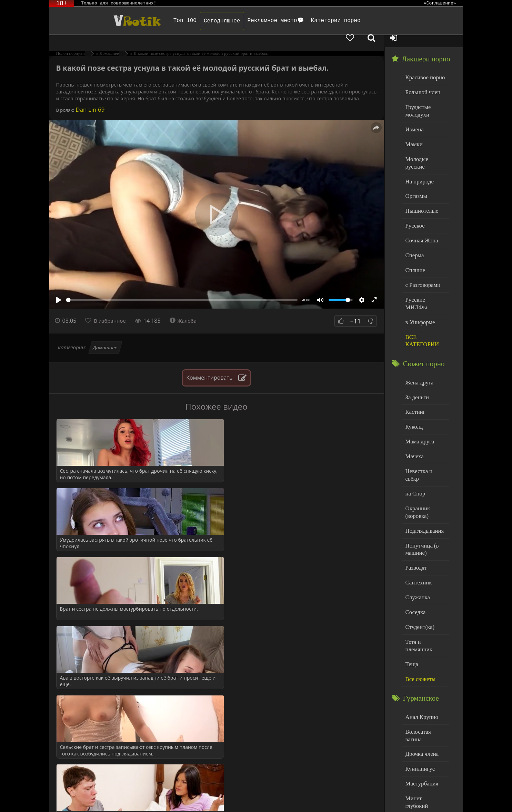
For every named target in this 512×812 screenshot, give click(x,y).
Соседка (415, 548)
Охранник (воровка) (416, 454)
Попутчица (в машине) (420, 489)
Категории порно (313, 21)
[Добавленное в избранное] (391, 21)
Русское (414, 197)
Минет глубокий (424, 711)
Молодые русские (425, 142)
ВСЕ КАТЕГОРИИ (420, 299)
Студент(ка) (418, 562)
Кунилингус (419, 683)
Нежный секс (420, 725)
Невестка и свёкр (424, 423)
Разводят (415, 506)
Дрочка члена (420, 669)
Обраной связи (242, 803)
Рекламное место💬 (253, 21)
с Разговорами (421, 253)
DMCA (176, 797)
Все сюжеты (419, 604)
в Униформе (419, 281)
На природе (418, 156)
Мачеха (414, 409)
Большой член (421, 79)
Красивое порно (423, 65)
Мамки (413, 128)
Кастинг (414, 367)
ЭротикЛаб (67, 797)
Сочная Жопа (420, 212)
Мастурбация (420, 697)
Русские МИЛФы (425, 267)
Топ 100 (163, 21)
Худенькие (417, 753)
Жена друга (418, 339)
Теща (411, 590)
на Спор (414, 437)
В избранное (112, 309)
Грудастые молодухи (417, 96)
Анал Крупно (420, 641)
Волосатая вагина (425, 655)
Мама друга (418, 395)
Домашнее (105, 335)
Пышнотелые (420, 184)
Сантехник (417, 520)
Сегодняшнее (200, 21)
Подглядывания (423, 472)
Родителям (327, 797)
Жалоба (187, 309)
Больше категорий (425, 767)
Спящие (414, 239)
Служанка (416, 534)
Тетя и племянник (425, 576)
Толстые (415, 739)
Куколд (413, 381)
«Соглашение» (440, 3)
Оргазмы (415, 169)
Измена (414, 114)
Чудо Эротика (105, 21)
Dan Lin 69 (89, 97)
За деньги (416, 353)
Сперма (414, 225)
